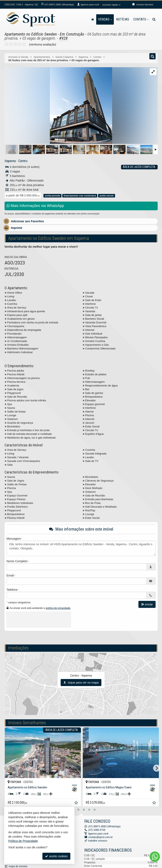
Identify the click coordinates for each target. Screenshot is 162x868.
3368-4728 (97, 830)
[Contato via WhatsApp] (155, 857)
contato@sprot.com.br (101, 837)
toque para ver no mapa (81, 683)
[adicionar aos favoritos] (75, 802)
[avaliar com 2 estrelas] (11, 44)
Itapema (10, 161)
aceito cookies (56, 856)
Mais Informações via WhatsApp (35, 206)
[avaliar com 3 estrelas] (15, 44)
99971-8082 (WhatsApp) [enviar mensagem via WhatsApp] (59, 5)
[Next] (157, 768)
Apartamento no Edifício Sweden (31, 34)
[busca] (154, 19)
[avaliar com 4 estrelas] (20, 44)
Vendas (105, 19)
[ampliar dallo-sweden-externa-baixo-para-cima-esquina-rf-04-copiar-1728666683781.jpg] (58, 106)
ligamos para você (98, 834)
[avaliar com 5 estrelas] (24, 44)
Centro (23, 161)
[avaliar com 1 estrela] (7, 44)
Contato (141, 19)
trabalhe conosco (98, 841)
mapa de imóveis (18, 866)
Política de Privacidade (23, 841)
